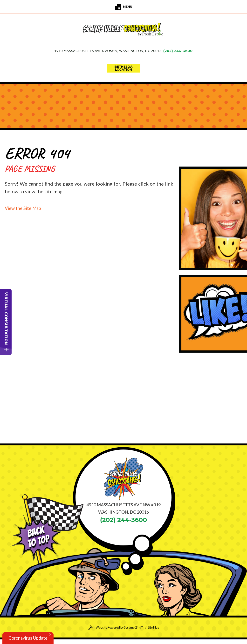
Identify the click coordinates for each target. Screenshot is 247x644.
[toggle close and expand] (6, 351)
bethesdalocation (124, 68)
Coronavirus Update (30, 638)
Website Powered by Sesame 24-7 (115, 628)
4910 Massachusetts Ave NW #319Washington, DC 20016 (108, 51)
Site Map (155, 627)
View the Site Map (25, 208)
